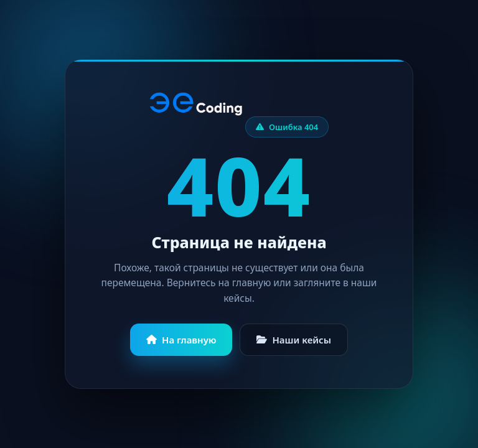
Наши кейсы (294, 340)
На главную (181, 340)
